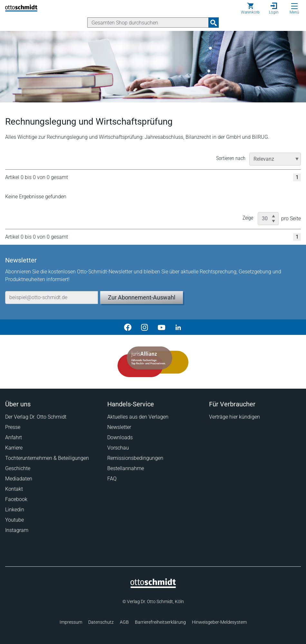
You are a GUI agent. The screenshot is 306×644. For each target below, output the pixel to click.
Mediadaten (19, 479)
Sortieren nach (231, 158)
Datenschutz (101, 622)
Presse (13, 427)
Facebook (16, 499)
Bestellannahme (126, 468)
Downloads (120, 437)
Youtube (14, 520)
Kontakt (14, 489)
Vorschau (118, 448)
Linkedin (15, 510)
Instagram (17, 530)
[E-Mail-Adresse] (52, 298)
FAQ (112, 479)
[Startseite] (153, 586)
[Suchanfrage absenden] (214, 23)
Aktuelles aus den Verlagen (138, 417)
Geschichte (18, 468)
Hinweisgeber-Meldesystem (219, 622)
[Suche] (148, 23)
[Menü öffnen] (294, 6)
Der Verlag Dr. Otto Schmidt (36, 417)
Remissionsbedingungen (135, 458)
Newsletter (119, 427)
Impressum (71, 622)
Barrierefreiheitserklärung (160, 622)
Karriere (14, 448)
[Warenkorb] (250, 8)
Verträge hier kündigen (234, 417)
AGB (124, 622)
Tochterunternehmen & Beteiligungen (47, 458)
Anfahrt (14, 437)
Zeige (248, 218)
